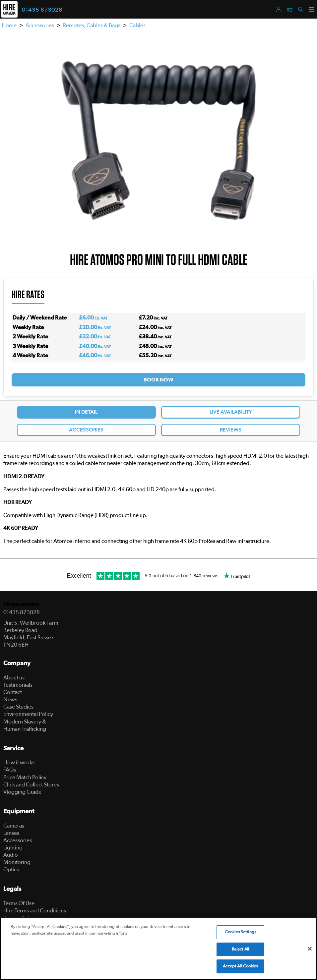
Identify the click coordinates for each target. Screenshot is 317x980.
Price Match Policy (25, 777)
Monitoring (17, 862)
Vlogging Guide (22, 792)
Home (9, 25)
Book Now (158, 380)
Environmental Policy (28, 714)
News (10, 699)
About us (14, 678)
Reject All (240, 949)
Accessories (40, 25)
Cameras (14, 826)
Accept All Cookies (240, 966)
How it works (19, 762)
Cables (137, 25)
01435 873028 (42, 10)
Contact (13, 692)
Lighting (13, 848)
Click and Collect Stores (31, 785)
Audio (11, 855)
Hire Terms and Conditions (35, 911)
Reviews (231, 430)
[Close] (310, 949)
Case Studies (18, 707)
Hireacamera (21, 604)
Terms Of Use (19, 903)
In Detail (86, 412)
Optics (11, 869)
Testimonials (18, 685)
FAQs (10, 770)
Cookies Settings (240, 932)
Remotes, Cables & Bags (92, 25)
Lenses (11, 833)
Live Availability (231, 412)
